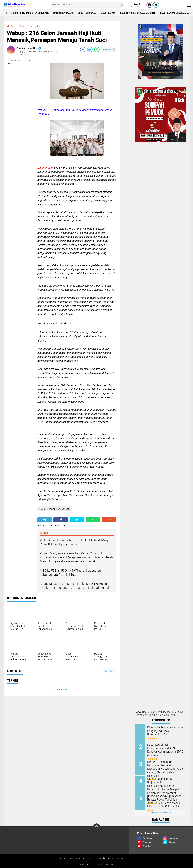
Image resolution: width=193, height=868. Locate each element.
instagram (113, 859)
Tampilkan (110, 671)
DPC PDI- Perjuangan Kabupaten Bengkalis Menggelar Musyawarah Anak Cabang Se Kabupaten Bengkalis (165, 769)
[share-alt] (45, 520)
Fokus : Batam (107, 13)
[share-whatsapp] (97, 50)
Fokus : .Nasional (86, 13)
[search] (87, 5)
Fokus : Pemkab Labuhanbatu (26, 26)
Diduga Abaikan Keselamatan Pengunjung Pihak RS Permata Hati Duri (165, 731)
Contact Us (75, 859)
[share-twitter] (90, 50)
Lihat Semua (62, 689)
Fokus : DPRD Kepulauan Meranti (137, 13)
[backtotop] (97, 827)
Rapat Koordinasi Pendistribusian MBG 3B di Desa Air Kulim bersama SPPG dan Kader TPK (165, 750)
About (63, 859)
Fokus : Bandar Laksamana (174, 13)
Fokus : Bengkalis (63, 13)
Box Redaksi (89, 859)
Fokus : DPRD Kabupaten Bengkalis (30, 13)
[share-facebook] (83, 50)
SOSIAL (129, 859)
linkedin (102, 859)
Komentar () (109, 49)
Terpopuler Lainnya (161, 813)
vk (122, 859)
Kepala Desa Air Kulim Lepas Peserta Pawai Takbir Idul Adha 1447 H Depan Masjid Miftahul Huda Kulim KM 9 (164, 801)
